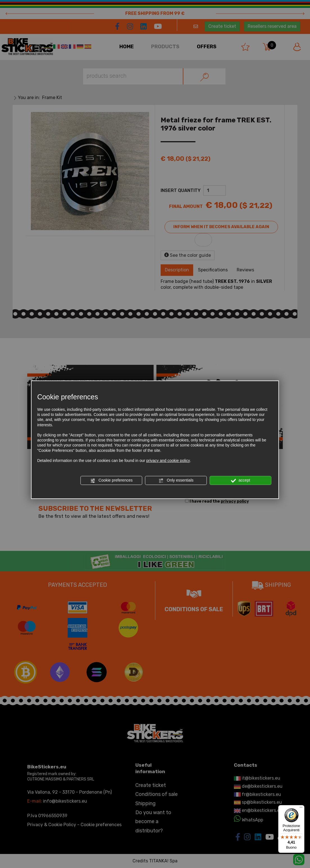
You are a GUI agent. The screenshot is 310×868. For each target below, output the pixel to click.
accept (241, 480)
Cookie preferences (111, 480)
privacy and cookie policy (168, 461)
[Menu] (301, 809)
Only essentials (176, 480)
